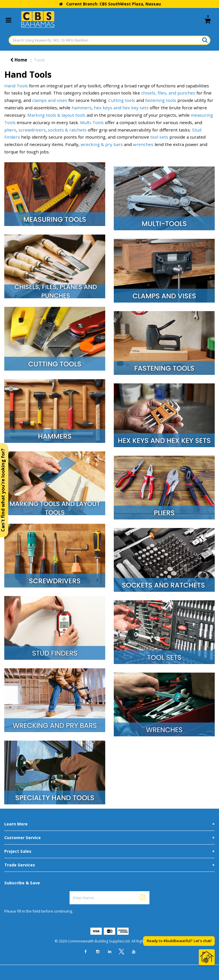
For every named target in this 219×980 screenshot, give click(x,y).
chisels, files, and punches (168, 93)
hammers (82, 108)
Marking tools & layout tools (56, 115)
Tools (39, 60)
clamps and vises (50, 100)
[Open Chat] (207, 957)
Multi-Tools (92, 122)
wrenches (143, 144)
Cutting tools (122, 100)
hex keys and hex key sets (121, 108)
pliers (10, 130)
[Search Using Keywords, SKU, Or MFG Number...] (109, 40)
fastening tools (161, 100)
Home (19, 60)
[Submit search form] (205, 40)
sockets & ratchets (67, 130)
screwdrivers (32, 130)
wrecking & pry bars (102, 144)
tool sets (159, 137)
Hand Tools (16, 86)
